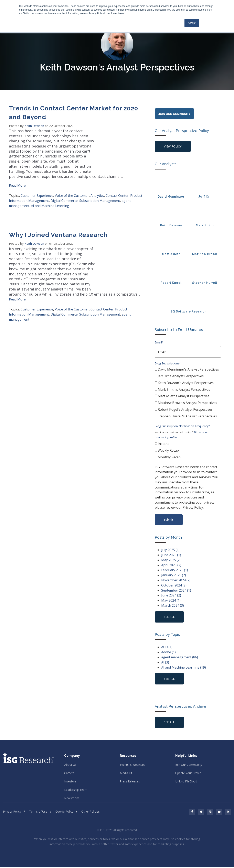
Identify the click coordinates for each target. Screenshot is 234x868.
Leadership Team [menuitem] (76, 790)
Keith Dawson (35, 126)
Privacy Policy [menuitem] (12, 812)
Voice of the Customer (72, 190)
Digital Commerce (64, 196)
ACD (167, 648)
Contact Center (117, 190)
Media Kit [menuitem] (126, 774)
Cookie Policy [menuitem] (64, 812)
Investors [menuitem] (70, 782)
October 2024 (174, 586)
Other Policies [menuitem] (91, 812)
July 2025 (170, 550)
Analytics (97, 190)
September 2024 (176, 591)
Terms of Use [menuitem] (38, 812)
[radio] (188, 445)
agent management (180, 658)
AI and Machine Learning (50, 201)
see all (169, 617)
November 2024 (176, 581)
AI (165, 663)
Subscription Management (100, 196)
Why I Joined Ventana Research (58, 230)
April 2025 (171, 565)
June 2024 (171, 596)
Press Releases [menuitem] (130, 782)
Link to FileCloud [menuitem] (186, 782)
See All (169, 723)
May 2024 (171, 601)
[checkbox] (188, 394)
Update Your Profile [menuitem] (188, 774)
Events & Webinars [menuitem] (132, 765)
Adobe (168, 653)
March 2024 (173, 606)
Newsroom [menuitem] (72, 799)
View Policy (173, 146)
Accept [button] (192, 23)
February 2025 (175, 570)
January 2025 (174, 575)
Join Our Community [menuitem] (189, 765)
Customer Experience (37, 190)
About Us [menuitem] (70, 765)
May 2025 (171, 560)
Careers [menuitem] (69, 774)
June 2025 (171, 555)
